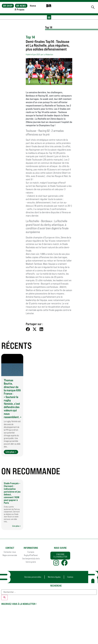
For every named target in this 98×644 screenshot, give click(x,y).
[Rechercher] (4, 597)
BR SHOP (8, 6)
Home (33, 6)
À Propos (20, 10)
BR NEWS (21, 6)
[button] (49, 17)
